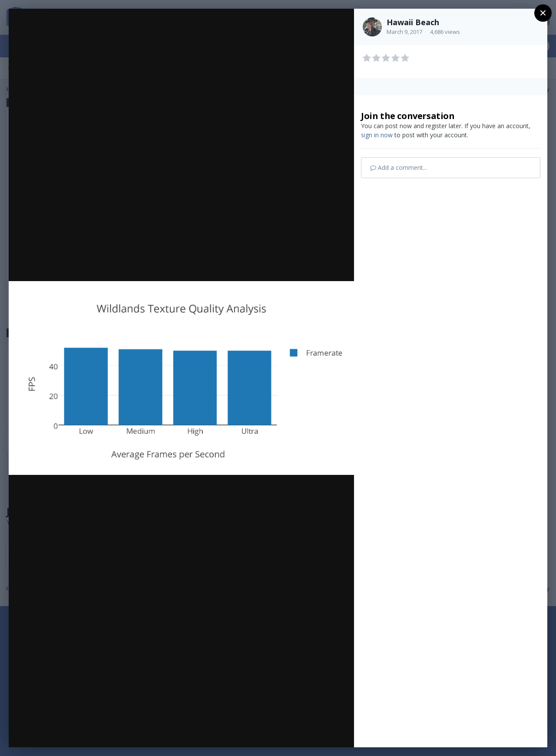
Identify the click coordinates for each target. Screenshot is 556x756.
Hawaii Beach (413, 22)
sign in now (377, 135)
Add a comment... (399, 167)
